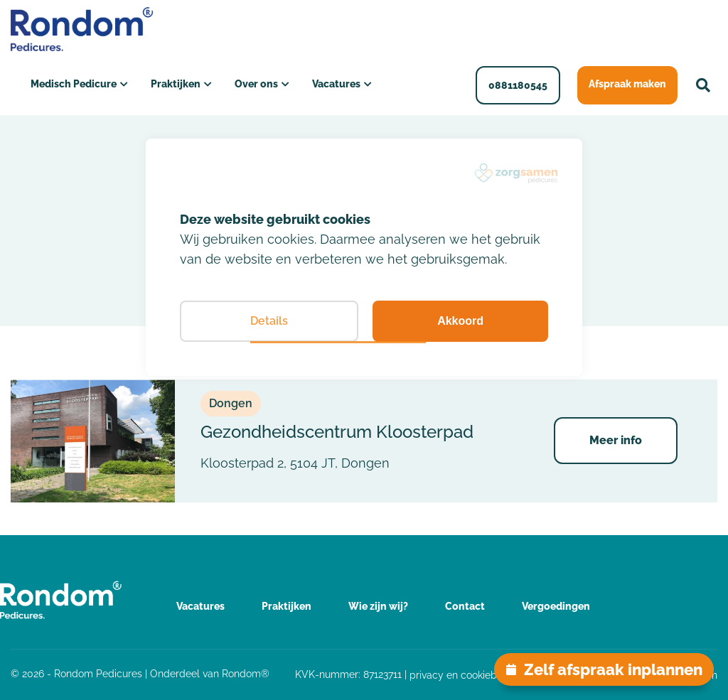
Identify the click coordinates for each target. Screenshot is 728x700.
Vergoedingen (556, 606)
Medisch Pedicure (74, 84)
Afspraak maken (627, 84)
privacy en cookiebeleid (465, 675)
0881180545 (518, 85)
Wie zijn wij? (378, 606)
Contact (465, 606)
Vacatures (336, 84)
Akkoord (460, 321)
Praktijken (176, 84)
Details (269, 321)
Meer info (616, 440)
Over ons (256, 84)
